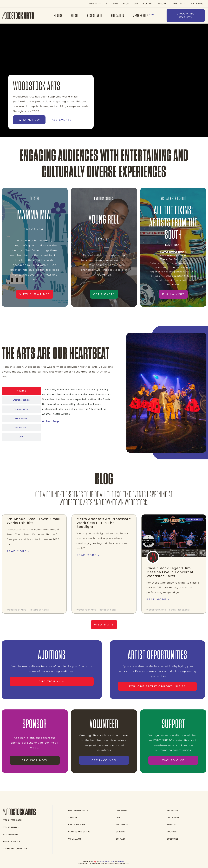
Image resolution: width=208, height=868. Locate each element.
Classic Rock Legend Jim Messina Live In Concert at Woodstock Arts (170, 572)
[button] (186, 16)
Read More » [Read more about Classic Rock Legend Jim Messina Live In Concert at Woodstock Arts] (158, 599)
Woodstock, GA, (107, 862)
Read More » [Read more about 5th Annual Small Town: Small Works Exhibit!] (18, 551)
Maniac (121, 862)
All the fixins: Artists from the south (173, 222)
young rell (104, 219)
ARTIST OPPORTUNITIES (157, 655)
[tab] (21, 391)
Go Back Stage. (51, 421)
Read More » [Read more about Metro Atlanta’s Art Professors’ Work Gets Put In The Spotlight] (88, 555)
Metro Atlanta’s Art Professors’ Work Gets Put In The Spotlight (104, 523)
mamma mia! (35, 214)
